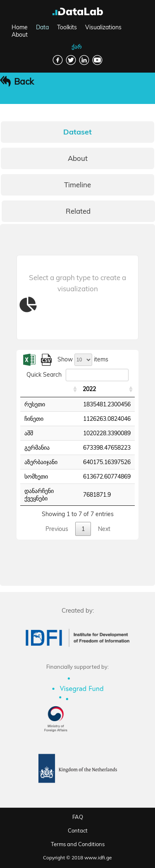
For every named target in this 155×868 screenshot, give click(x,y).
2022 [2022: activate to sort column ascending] (89, 389)
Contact (78, 830)
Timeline (77, 185)
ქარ (76, 47)
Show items (83, 359)
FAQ (78, 817)
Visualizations (103, 27)
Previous (57, 529)
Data (42, 27)
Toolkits (67, 27)
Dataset (77, 132)
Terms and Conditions (78, 844)
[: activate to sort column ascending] (50, 389)
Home (20, 27)
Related (78, 211)
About (20, 35)
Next (104, 529)
